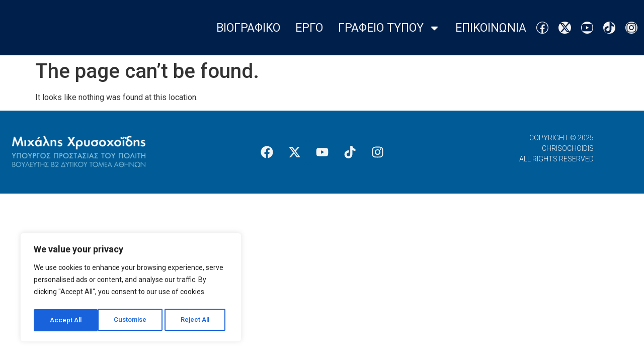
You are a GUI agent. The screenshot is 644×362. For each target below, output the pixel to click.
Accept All (197, 320)
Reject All (133, 320)
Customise (66, 320)
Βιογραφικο (248, 28)
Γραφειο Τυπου (389, 28)
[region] (131, 289)
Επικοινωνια (491, 28)
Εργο (309, 28)
